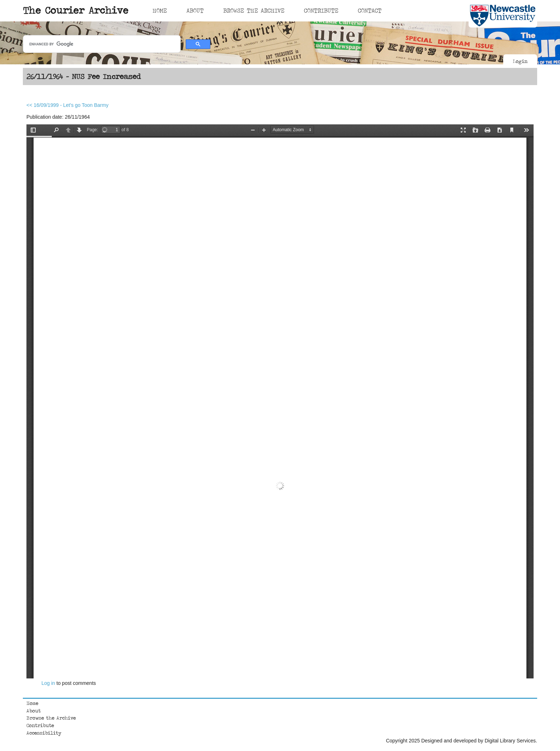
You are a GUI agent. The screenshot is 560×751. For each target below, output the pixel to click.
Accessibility (44, 733)
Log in (48, 683)
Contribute (321, 10)
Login (520, 61)
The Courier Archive (76, 10)
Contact (370, 10)
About (195, 10)
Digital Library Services (510, 741)
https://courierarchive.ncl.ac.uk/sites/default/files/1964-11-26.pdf (280, 401)
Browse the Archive (51, 718)
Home (160, 10)
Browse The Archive (254, 10)
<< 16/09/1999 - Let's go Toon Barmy (67, 105)
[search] (101, 44)
